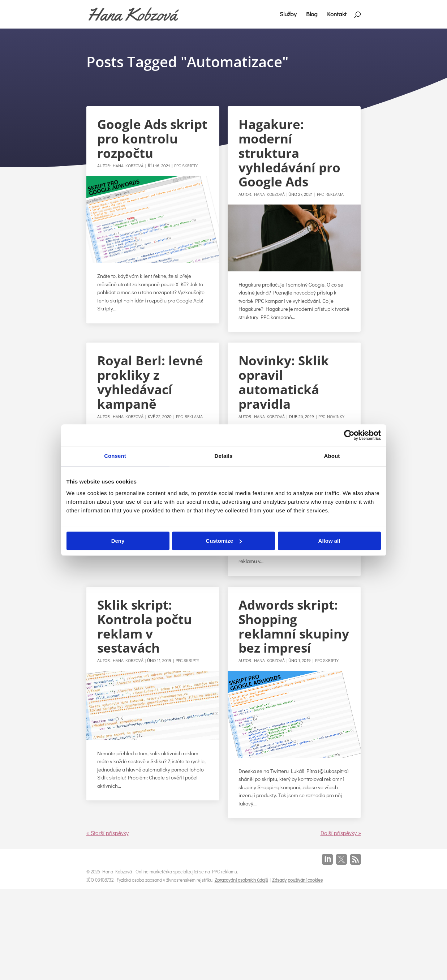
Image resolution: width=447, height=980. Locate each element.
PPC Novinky (331, 416)
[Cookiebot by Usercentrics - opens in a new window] (349, 435)
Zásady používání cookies (297, 880)
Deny (118, 541)
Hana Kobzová (128, 166)
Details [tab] (224, 456)
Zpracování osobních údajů (241, 880)
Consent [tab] (115, 456)
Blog (312, 15)
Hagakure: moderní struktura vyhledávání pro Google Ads (289, 153)
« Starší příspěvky (108, 833)
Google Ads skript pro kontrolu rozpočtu (152, 139)
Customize (224, 541)
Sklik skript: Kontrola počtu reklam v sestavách (145, 626)
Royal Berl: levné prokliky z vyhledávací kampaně (150, 382)
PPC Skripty (186, 166)
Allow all (329, 541)
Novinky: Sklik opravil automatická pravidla (284, 382)
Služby (288, 15)
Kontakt (337, 15)
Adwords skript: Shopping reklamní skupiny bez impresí (294, 626)
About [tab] (332, 456)
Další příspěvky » (341, 833)
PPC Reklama (330, 194)
